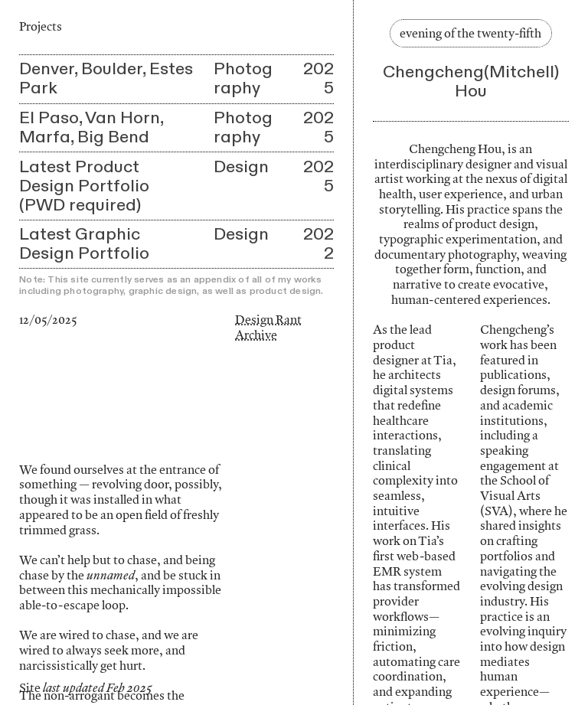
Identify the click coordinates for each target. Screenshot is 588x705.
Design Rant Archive (268, 327)
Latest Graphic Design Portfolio (84, 244)
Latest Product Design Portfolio (84, 176)
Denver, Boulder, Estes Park (106, 78)
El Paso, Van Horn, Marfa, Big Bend (91, 127)
